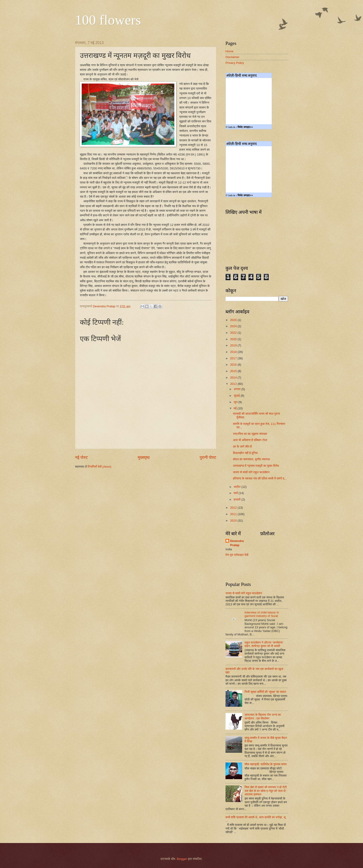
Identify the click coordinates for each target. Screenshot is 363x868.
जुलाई (237, 396)
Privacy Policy (235, 63)
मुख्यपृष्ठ (144, 457)
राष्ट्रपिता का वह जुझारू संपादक (250, 434)
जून (236, 402)
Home (229, 51)
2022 (234, 333)
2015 (234, 371)
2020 (234, 339)
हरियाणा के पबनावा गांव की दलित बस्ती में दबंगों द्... (260, 478)
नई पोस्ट (81, 457)
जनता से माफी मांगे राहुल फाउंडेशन (251, 472)
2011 (234, 514)
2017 (234, 358)
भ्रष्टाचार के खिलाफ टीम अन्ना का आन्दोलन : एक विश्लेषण (263, 716)
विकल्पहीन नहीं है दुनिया (245, 453)
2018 (234, 352)
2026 (234, 320)
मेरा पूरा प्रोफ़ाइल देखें (237, 555)
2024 (234, 326)
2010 (234, 521)
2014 (234, 378)
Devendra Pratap (237, 543)
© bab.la (230, 127)
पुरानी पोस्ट (208, 457)
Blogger (182, 859)
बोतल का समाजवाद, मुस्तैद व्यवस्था (251, 459)
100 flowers (108, 20)
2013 (234, 384)
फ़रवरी (237, 499)
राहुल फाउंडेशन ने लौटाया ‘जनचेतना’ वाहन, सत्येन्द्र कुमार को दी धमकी (264, 644)
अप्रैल (237, 487)
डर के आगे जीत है (242, 446)
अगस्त (237, 389)
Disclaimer (232, 57)
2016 (234, 365)
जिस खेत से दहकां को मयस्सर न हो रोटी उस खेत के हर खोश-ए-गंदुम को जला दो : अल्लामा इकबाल (266, 791)
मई (235, 408)
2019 (234, 345)
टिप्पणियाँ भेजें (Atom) (99, 467)
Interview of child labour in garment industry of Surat (262, 614)
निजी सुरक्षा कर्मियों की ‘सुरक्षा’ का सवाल (265, 692)
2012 (234, 508)
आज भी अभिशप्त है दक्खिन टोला (250, 440)
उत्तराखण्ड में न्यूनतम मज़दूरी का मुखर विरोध (256, 466)
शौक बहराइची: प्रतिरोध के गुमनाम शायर (266, 764)
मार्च (236, 493)
